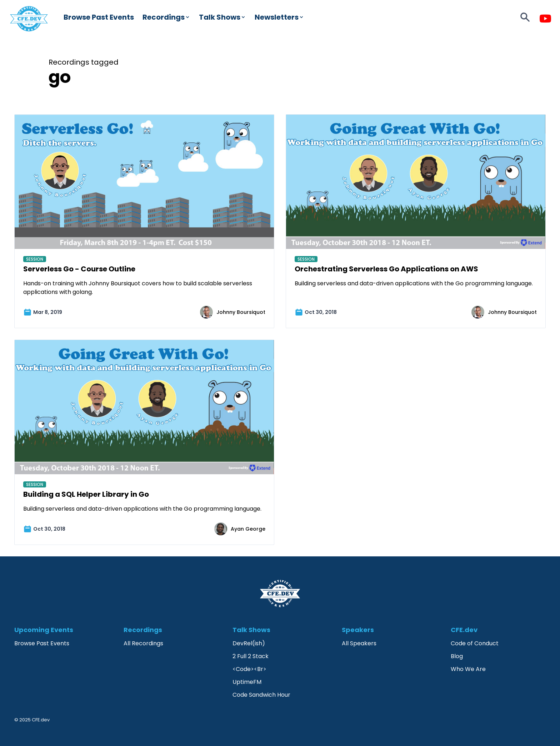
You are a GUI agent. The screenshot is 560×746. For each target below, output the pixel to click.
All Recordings (143, 643)
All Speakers (359, 643)
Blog (457, 656)
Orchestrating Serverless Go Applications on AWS (386, 269)
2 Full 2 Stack (251, 656)
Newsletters (279, 17)
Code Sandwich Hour (261, 695)
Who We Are (468, 669)
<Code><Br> (249, 669)
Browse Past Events (99, 17)
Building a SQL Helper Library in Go (86, 494)
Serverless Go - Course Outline (79, 269)
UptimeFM (247, 682)
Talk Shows (222, 17)
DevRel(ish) (249, 643)
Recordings (166, 17)
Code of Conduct (475, 643)
